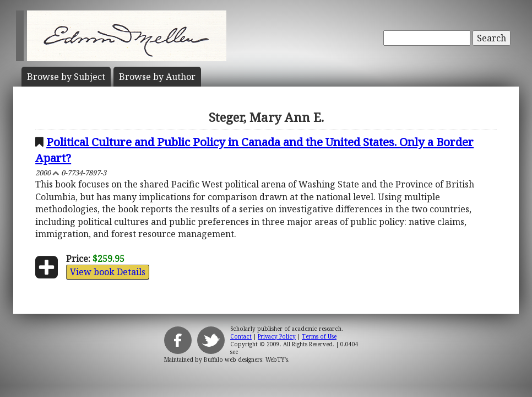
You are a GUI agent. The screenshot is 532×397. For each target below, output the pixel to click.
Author (157, 77)
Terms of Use (319, 336)
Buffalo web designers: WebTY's (246, 360)
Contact (241, 336)
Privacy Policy (277, 336)
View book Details (108, 272)
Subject (66, 77)
